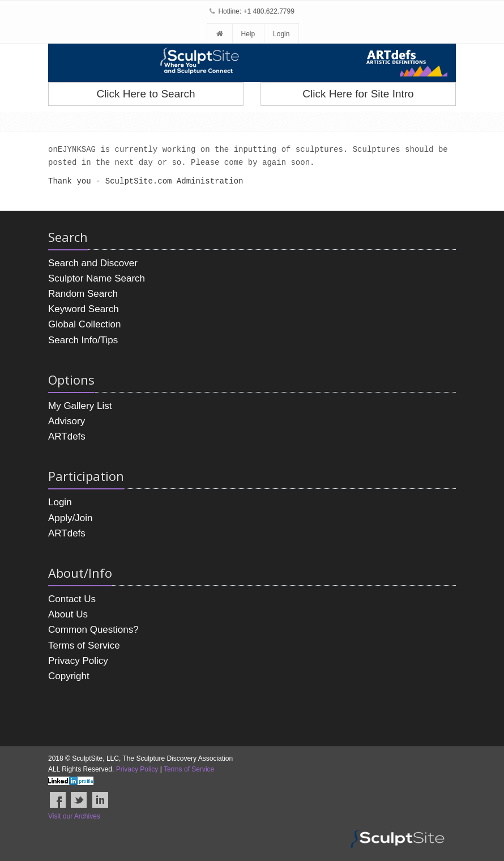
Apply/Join (70, 518)
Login (281, 34)
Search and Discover (93, 263)
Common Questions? (93, 630)
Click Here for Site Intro (358, 94)
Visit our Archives (74, 816)
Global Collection (85, 324)
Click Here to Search (146, 94)
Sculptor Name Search (97, 278)
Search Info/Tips (83, 340)
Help (248, 34)
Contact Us (72, 599)
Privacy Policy (78, 661)
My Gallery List (80, 406)
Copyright (69, 676)
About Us (68, 614)
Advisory (67, 421)
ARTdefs (67, 436)
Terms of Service (84, 645)
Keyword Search (84, 309)
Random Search (83, 294)
